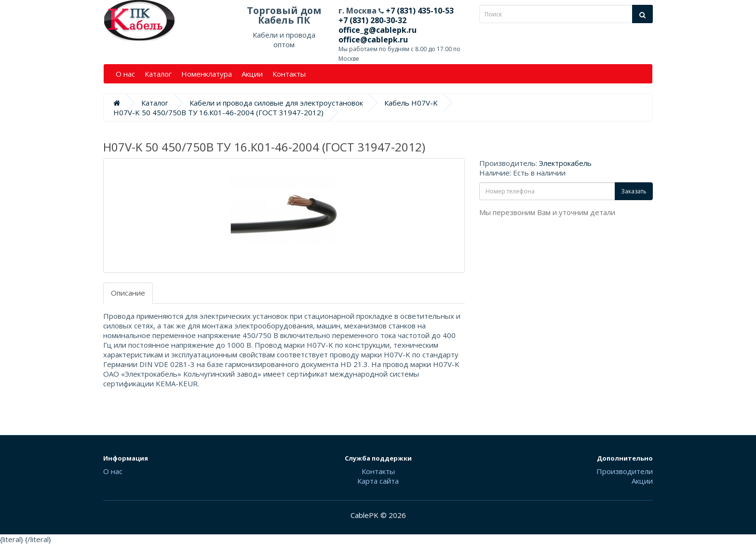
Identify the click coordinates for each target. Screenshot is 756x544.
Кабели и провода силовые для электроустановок (276, 103)
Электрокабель (565, 163)
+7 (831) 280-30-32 (372, 20)
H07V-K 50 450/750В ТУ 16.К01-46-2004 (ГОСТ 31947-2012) (218, 112)
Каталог (158, 74)
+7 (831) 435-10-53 (419, 11)
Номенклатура (207, 74)
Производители (625, 471)
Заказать (634, 191)
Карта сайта (378, 481)
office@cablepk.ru (373, 40)
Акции (252, 74)
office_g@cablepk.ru (378, 30)
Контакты (289, 74)
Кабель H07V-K (411, 103)
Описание (128, 293)
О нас (125, 74)
